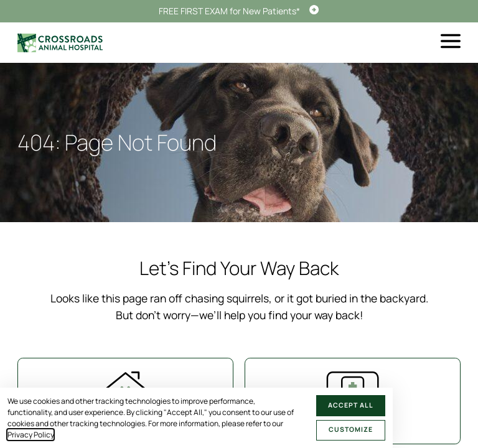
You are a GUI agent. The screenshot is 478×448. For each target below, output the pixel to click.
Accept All (351, 405)
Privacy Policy (30, 435)
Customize (351, 429)
